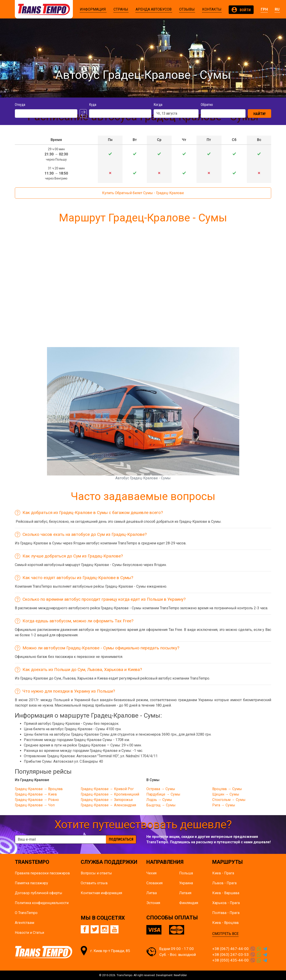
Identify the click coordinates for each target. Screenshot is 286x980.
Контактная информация (101, 893)
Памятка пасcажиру (31, 883)
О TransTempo (26, 913)
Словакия (154, 883)
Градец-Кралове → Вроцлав (39, 789)
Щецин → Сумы (226, 794)
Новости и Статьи (29, 933)
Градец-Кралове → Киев (36, 794)
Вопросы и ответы (96, 873)
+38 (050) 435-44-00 (230, 960)
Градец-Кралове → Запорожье (107, 800)
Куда (93, 105)
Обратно (207, 105)
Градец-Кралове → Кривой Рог (107, 789)
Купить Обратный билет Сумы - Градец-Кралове (143, 193)
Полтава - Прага (226, 913)
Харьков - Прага (226, 903)
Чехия (151, 873)
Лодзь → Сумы (159, 800)
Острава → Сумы (161, 789)
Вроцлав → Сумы (227, 789)
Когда (158, 105)
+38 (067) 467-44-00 (230, 949)
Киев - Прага (223, 873)
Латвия (185, 893)
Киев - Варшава (226, 893)
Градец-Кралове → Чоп (35, 805)
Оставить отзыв (94, 883)
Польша (186, 873)
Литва (152, 893)
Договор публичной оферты (39, 893)
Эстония (153, 903)
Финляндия (189, 903)
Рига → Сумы (224, 805)
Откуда (20, 105)
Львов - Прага (224, 883)
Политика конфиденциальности (42, 903)
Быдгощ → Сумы (161, 805)
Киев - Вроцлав (226, 923)
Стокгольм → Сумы (229, 800)
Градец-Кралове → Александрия (108, 805)
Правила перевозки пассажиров (42, 873)
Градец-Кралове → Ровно (37, 800)
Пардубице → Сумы (163, 794)
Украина (186, 883)
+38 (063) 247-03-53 (230, 955)
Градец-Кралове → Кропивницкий (110, 794)
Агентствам (25, 923)
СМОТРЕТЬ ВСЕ (225, 934)
